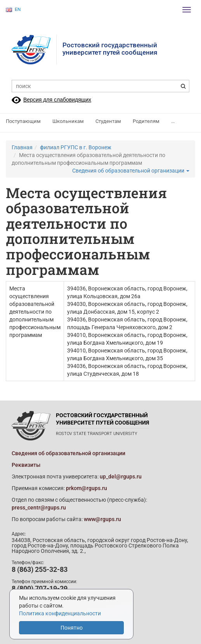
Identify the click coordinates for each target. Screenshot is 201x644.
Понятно (72, 628)
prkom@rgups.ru (87, 488)
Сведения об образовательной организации (131, 171)
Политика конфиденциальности (60, 613)
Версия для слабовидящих (57, 100)
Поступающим (23, 121)
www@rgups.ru (102, 519)
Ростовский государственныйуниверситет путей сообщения (110, 49)
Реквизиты (26, 465)
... (173, 121)
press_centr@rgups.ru (39, 508)
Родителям (146, 121)
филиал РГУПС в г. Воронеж (76, 147)
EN (13, 9)
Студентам (108, 121)
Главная (22, 147)
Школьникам (68, 121)
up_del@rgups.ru (121, 477)
